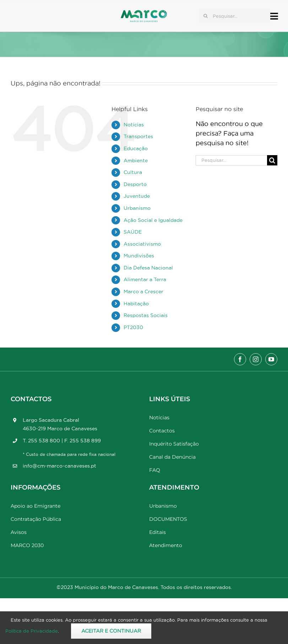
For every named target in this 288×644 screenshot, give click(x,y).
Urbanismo (137, 208)
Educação (136, 148)
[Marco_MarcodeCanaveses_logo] (144, 13)
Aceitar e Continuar (111, 631)
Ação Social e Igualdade (153, 220)
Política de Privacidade (32, 631)
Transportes (138, 136)
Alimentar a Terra (145, 279)
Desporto (135, 184)
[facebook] (240, 359)
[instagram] (256, 359)
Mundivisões (139, 256)
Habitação (136, 304)
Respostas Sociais (146, 315)
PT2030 (133, 327)
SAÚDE (133, 232)
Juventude (137, 196)
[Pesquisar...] (234, 16)
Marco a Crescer (143, 291)
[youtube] (271, 359)
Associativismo (142, 244)
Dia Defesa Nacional (148, 268)
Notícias (134, 125)
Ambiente (136, 160)
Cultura (133, 172)
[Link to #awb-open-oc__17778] (274, 16)
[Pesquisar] (206, 16)
